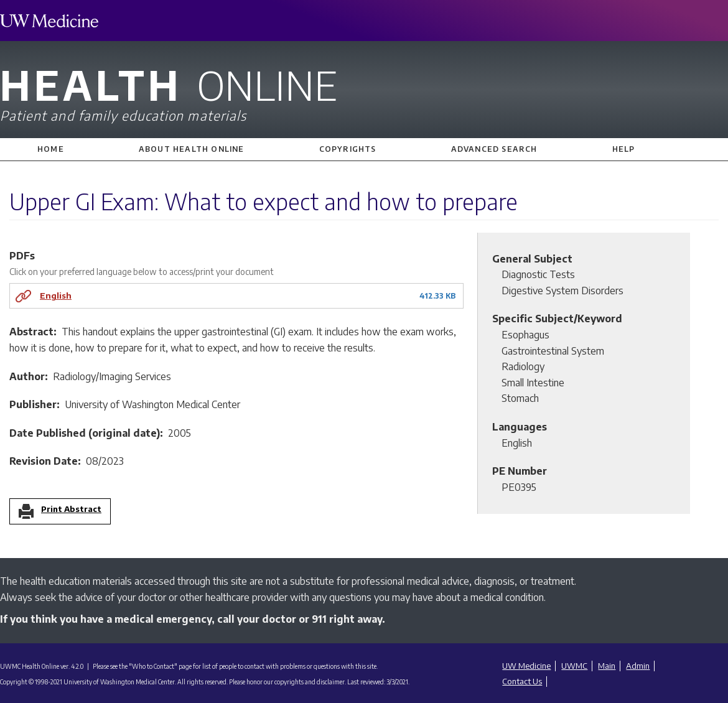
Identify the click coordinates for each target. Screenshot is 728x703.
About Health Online (192, 149)
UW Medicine (526, 666)
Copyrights (348, 149)
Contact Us (522, 681)
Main (607, 666)
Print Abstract (71, 510)
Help (624, 149)
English (56, 295)
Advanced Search (494, 149)
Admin (638, 666)
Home (51, 149)
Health (364, 92)
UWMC (574, 666)
